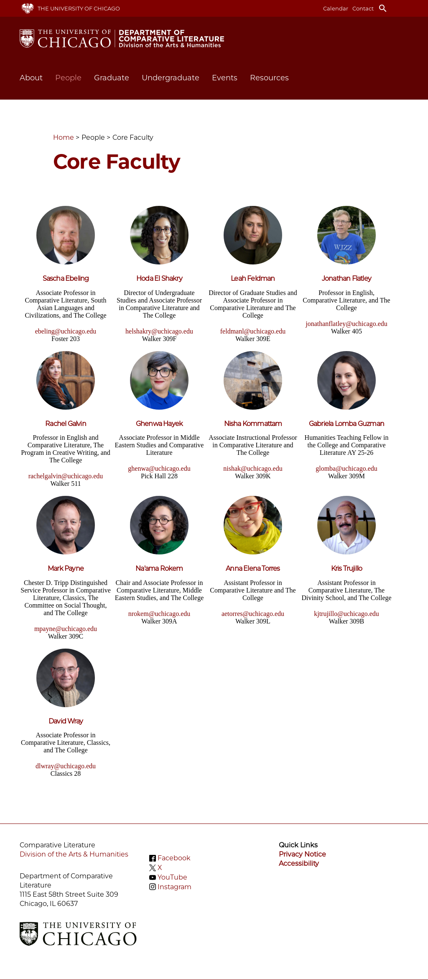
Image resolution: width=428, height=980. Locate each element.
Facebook (174, 858)
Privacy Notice (302, 854)
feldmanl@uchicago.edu (253, 331)
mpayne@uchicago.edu (66, 629)
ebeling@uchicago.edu (66, 331)
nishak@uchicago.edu (253, 468)
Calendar (336, 8)
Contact (363, 8)
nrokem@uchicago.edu (159, 614)
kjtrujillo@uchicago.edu (346, 614)
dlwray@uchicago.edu (66, 766)
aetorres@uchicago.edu (253, 614)
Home (64, 137)
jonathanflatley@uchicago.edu (346, 324)
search (383, 8)
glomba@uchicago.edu (346, 468)
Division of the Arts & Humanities (74, 854)
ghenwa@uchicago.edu (159, 468)
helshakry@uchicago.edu (159, 331)
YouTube (172, 877)
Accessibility (299, 863)
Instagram (175, 886)
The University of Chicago (79, 8)
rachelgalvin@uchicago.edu (66, 476)
